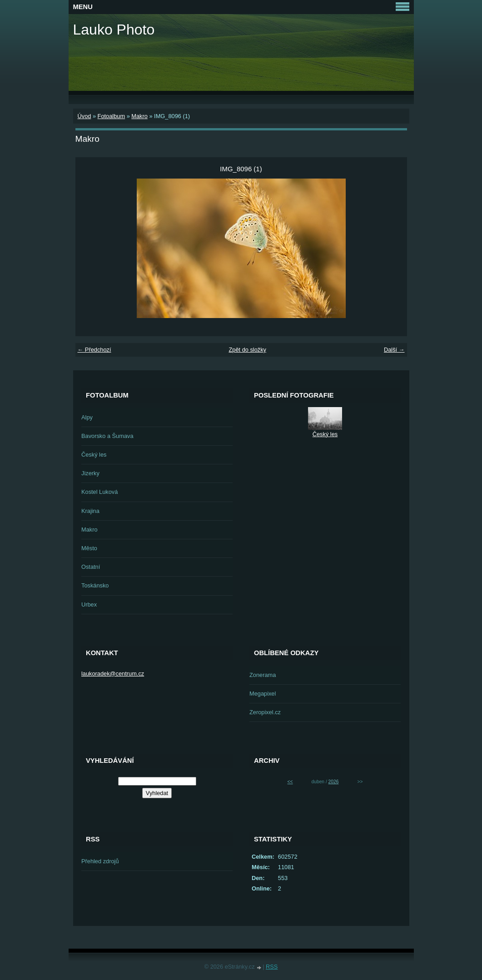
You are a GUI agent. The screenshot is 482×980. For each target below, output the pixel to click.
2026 (334, 782)
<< (290, 782)
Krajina (90, 511)
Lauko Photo (114, 30)
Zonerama (263, 675)
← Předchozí (94, 350)
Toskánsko (95, 585)
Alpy (87, 417)
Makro (139, 116)
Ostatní (91, 567)
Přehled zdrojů (100, 861)
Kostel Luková (99, 492)
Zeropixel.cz (265, 712)
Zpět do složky (247, 350)
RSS (272, 967)
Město (89, 548)
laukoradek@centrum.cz (113, 674)
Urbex (89, 604)
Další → (394, 350)
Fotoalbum (111, 116)
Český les (94, 455)
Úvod (84, 116)
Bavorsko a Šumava (107, 436)
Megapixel (263, 694)
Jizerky (90, 473)
